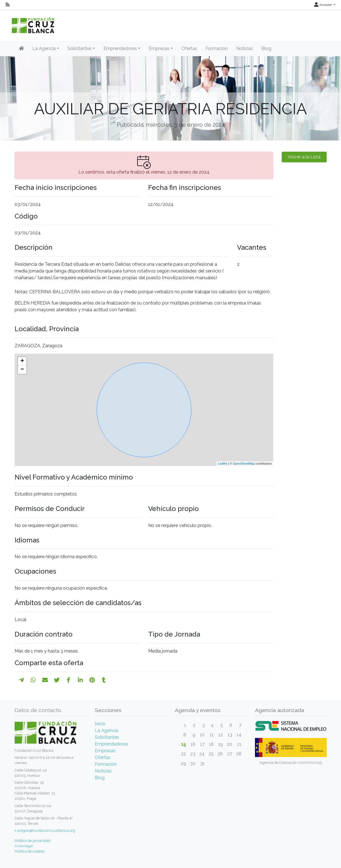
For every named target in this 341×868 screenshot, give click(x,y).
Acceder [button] (323, 5)
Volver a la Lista (304, 157)
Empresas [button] (159, 48)
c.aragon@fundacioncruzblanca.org (45, 830)
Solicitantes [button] (80, 48)
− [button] (22, 370)
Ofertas (189, 48)
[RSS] (8, 5)
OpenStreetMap (244, 463)
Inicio (100, 724)
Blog (266, 48)
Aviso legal (24, 846)
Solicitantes (107, 737)
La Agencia (106, 730)
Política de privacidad (32, 841)
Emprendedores (111, 744)
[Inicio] (21, 49)
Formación (217, 48)
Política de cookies (30, 851)
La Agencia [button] (44, 48)
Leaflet (223, 463)
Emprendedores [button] (120, 48)
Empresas (105, 751)
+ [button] (22, 361)
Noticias (245, 48)
